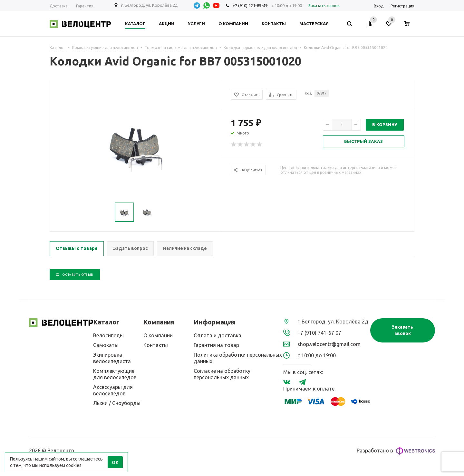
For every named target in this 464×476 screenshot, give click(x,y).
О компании (158, 335)
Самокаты (106, 345)
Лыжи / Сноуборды (117, 403)
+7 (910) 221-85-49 (250, 5)
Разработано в (396, 451)
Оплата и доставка (217, 335)
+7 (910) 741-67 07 (319, 333)
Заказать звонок (402, 330)
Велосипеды (108, 335)
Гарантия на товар (216, 345)
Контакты (156, 345)
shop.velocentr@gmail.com (329, 344)
